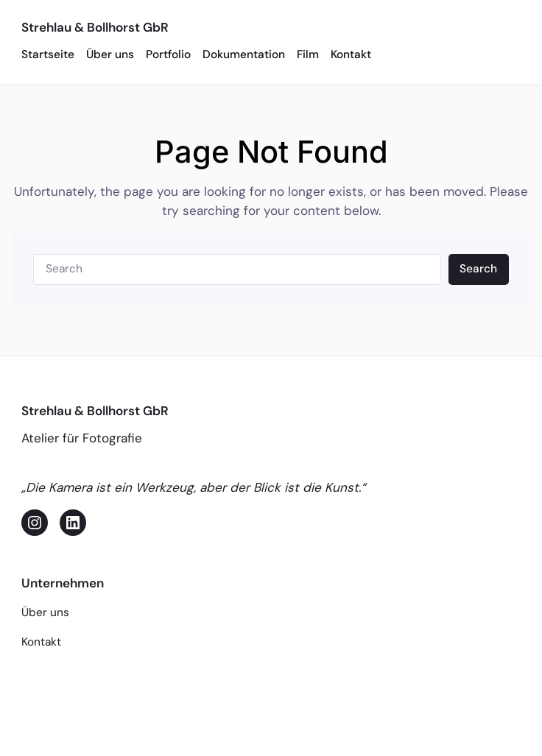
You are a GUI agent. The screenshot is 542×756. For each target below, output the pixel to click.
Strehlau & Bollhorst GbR (95, 27)
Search (478, 269)
